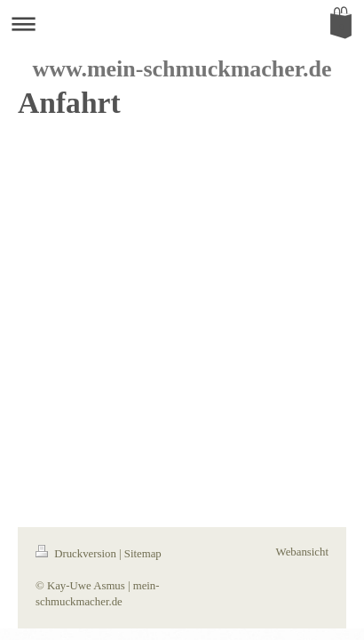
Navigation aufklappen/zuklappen (182, 24)
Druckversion (77, 554)
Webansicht (302, 552)
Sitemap (143, 554)
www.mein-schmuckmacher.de (182, 69)
